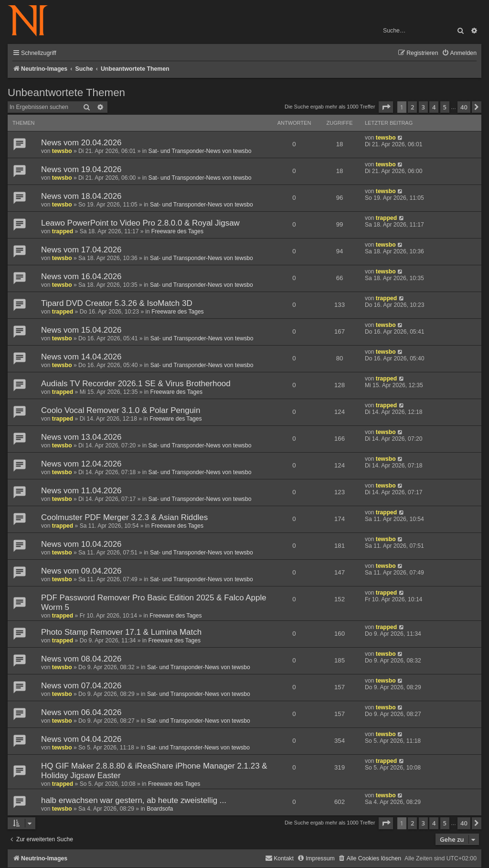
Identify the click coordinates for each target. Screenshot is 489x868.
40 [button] (464, 107)
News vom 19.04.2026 (81, 169)
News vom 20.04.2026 (81, 143)
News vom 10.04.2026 (81, 544)
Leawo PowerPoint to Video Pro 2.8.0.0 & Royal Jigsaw (140, 223)
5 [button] (445, 107)
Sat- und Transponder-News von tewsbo (200, 151)
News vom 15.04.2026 (81, 330)
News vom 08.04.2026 (81, 659)
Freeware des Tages (177, 231)
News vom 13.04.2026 (81, 437)
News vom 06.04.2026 (81, 712)
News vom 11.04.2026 (81, 491)
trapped (63, 231)
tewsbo (62, 151)
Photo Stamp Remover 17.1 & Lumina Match (121, 632)
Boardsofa (160, 809)
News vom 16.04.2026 (81, 277)
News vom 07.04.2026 (81, 686)
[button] (386, 107)
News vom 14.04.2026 (81, 357)
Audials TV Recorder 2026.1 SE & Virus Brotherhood (136, 384)
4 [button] (434, 107)
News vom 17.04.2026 (81, 250)
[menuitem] (459, 53)
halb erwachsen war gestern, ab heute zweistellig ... (134, 800)
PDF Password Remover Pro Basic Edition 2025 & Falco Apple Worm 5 (154, 602)
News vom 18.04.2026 (81, 196)
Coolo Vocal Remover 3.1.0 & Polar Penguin (121, 410)
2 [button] (412, 107)
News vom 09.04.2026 (81, 571)
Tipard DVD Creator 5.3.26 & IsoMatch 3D (117, 303)
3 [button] (423, 107)
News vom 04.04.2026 (81, 739)
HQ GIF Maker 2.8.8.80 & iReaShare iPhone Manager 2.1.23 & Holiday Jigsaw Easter (154, 771)
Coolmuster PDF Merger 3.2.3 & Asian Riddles (124, 517)
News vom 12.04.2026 (81, 464)
